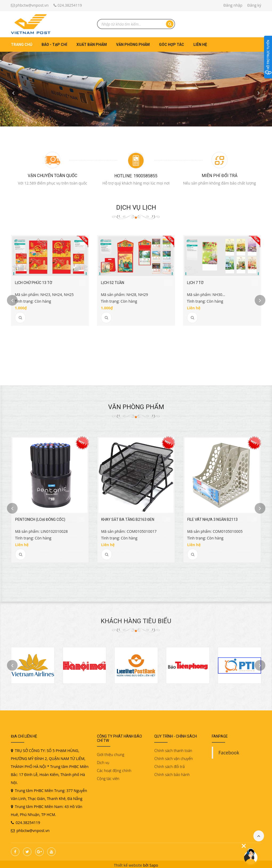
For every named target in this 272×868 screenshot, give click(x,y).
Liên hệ (200, 45)
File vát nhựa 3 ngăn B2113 (212, 518)
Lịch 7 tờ (195, 283)
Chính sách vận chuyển (173, 757)
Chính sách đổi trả (169, 765)
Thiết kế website (128, 863)
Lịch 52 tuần (113, 283)
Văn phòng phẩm (133, 45)
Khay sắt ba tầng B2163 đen (128, 518)
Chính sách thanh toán (173, 749)
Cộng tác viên (108, 777)
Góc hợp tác (172, 45)
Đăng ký (254, 5)
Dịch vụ (103, 761)
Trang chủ (22, 45)
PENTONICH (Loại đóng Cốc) (40, 518)
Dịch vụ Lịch (136, 207)
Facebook (229, 751)
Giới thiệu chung (111, 753)
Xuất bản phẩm (92, 45)
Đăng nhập (233, 5)
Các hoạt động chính (114, 769)
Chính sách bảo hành (172, 773)
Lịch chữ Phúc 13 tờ (34, 283)
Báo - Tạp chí (54, 45)
